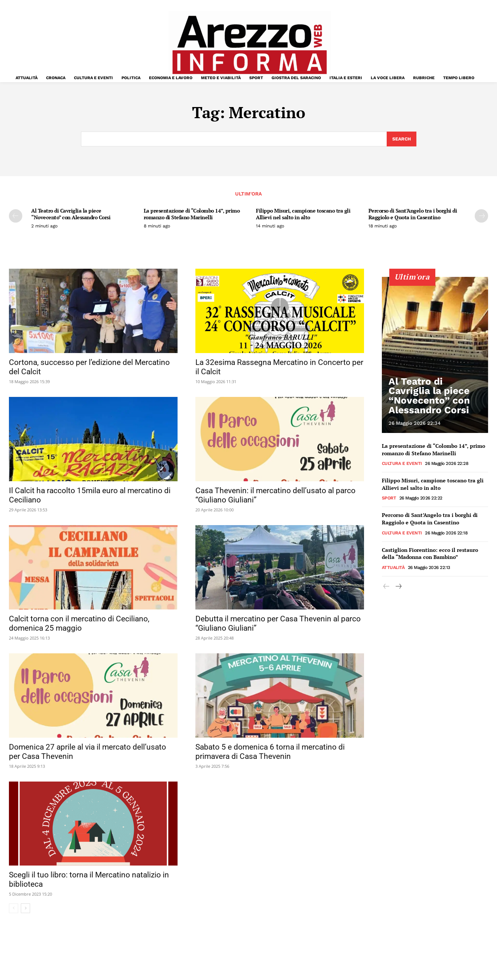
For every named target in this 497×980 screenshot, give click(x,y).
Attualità (393, 568)
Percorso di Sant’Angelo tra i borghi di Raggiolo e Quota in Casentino (413, 215)
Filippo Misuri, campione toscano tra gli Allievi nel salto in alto (303, 215)
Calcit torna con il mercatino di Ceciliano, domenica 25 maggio (79, 624)
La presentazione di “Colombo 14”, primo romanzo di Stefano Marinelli (192, 215)
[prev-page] (16, 217)
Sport (389, 499)
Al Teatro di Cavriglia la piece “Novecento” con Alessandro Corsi (71, 215)
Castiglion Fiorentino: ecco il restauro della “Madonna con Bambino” (430, 554)
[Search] (401, 139)
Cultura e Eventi (402, 464)
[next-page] (481, 217)
